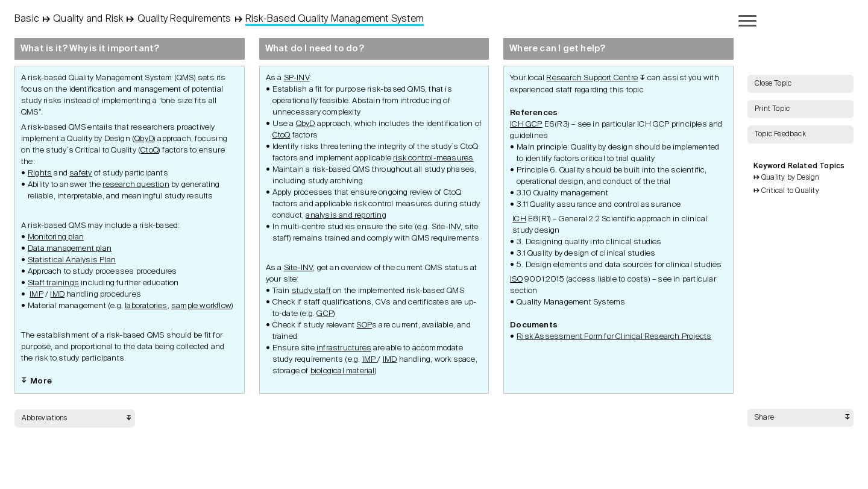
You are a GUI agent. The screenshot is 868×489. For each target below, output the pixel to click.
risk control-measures (433, 158)
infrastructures (344, 348)
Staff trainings (53, 283)
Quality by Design (790, 178)
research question (136, 185)
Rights (40, 173)
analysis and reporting (346, 216)
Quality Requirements (184, 19)
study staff (311, 291)
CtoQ (149, 150)
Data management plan (70, 249)
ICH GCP (526, 125)
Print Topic (772, 109)
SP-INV (297, 78)
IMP (36, 295)
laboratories (146, 306)
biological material (343, 371)
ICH (519, 219)
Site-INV (299, 268)
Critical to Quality (790, 191)
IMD (57, 295)
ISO (516, 279)
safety (80, 173)
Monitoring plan (56, 237)
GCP (325, 314)
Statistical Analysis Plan (72, 260)
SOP (364, 325)
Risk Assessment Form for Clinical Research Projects (614, 337)
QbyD (144, 139)
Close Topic (773, 84)
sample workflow (201, 306)
